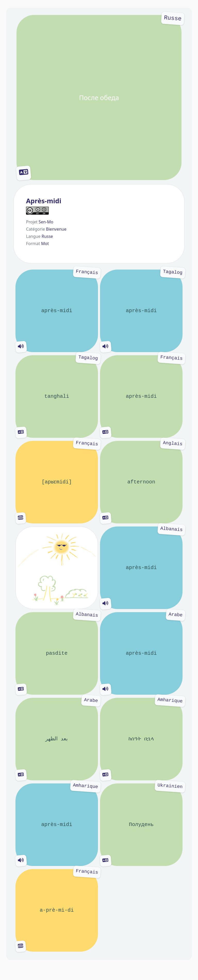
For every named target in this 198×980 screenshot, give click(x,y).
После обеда (99, 98)
